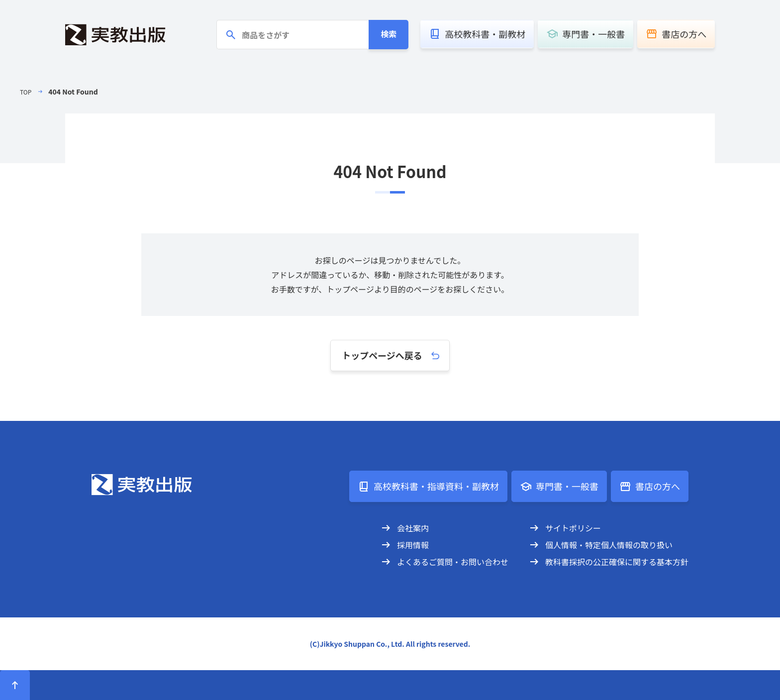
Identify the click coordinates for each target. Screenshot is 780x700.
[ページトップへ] (15, 685)
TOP (27, 92)
